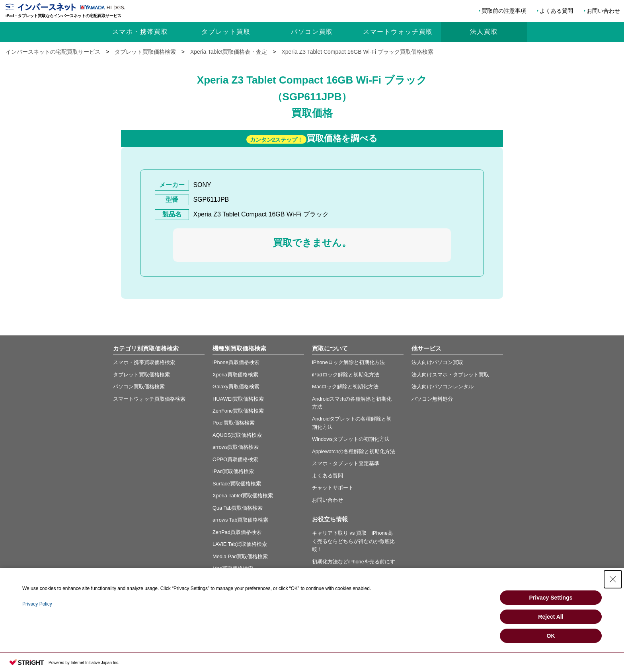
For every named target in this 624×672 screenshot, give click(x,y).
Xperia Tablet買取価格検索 (243, 496)
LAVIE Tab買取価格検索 (240, 544)
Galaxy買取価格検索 (236, 387)
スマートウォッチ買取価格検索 (149, 399)
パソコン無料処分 (432, 399)
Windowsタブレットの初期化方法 (351, 439)
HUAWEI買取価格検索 (238, 399)
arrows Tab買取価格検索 (240, 520)
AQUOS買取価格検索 (237, 435)
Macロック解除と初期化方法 (345, 387)
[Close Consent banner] (613, 579)
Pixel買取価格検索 (234, 423)
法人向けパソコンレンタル (443, 387)
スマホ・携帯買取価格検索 (144, 362)
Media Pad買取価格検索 (240, 556)
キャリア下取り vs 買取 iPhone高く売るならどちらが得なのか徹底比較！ (353, 541)
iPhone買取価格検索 (236, 362)
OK (551, 636)
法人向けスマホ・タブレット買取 (450, 375)
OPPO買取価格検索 (235, 459)
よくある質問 (556, 11)
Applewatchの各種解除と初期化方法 (354, 451)
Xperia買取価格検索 (235, 375)
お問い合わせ (603, 11)
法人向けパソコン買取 (437, 362)
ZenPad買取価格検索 (237, 532)
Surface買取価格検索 (237, 484)
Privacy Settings (551, 598)
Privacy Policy (37, 604)
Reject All (551, 617)
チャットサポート (333, 488)
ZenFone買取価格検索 (238, 411)
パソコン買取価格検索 (139, 387)
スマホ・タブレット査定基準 (346, 463)
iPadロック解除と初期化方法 (346, 375)
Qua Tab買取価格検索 (238, 508)
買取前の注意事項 (504, 11)
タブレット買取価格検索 (141, 375)
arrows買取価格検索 (236, 447)
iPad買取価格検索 (233, 471)
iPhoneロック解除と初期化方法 (348, 362)
